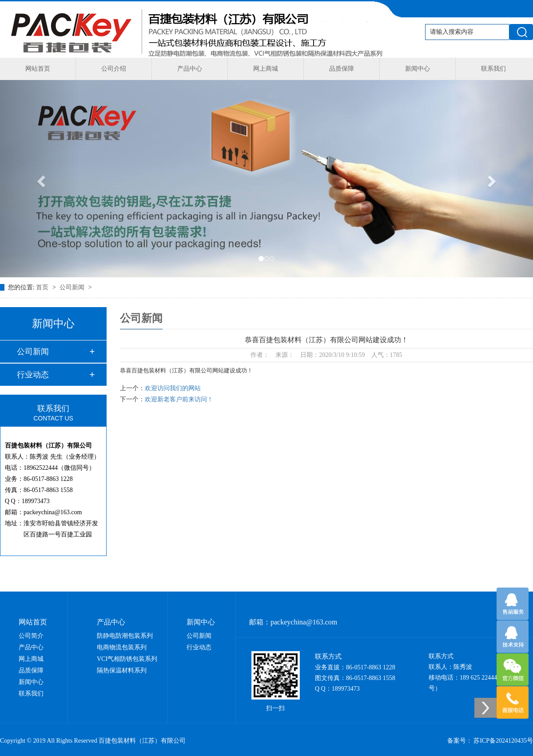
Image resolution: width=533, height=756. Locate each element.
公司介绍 (114, 69)
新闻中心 (418, 69)
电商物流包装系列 (122, 647)
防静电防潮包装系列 (125, 636)
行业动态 (33, 375)
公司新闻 (73, 287)
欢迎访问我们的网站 (173, 388)
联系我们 (493, 69)
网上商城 (266, 69)
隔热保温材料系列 (122, 670)
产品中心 (190, 69)
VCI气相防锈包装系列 (127, 659)
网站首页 (38, 69)
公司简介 (31, 636)
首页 (43, 287)
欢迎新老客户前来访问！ (179, 399)
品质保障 (342, 69)
